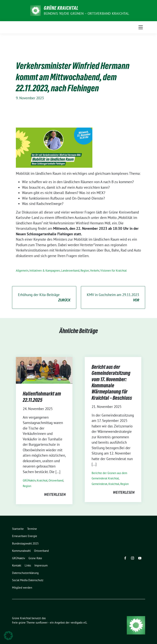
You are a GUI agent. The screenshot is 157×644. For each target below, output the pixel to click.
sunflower (42, 623)
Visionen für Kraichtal (113, 271)
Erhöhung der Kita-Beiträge (44, 298)
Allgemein (22, 271)
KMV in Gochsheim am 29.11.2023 (113, 298)
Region (85, 271)
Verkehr (95, 271)
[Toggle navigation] (141, 27)
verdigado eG (79, 623)
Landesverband (70, 271)
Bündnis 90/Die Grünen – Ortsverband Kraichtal (87, 13)
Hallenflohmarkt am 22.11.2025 (42, 397)
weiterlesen (55, 494)
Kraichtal (42, 480)
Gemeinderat (99, 484)
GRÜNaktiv (29, 480)
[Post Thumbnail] (44, 370)
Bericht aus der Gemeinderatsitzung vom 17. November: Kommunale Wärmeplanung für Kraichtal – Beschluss (112, 382)
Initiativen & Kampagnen (45, 271)
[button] (8, 636)
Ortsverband (56, 480)
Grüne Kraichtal (61, 8)
